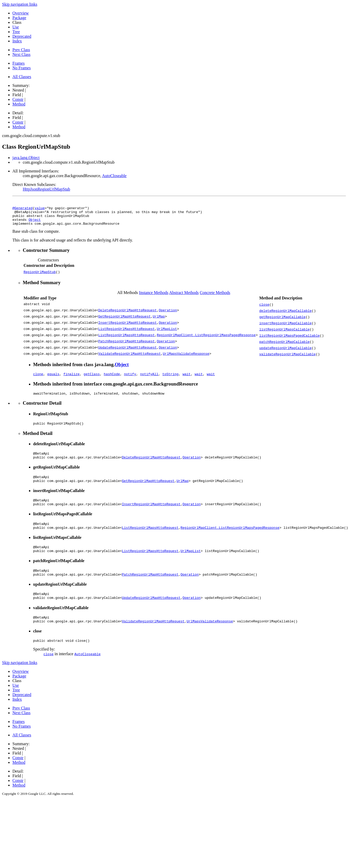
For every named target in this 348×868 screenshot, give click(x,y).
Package (19, 18)
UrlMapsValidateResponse (186, 358)
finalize (71, 379)
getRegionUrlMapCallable (282, 321)
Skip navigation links (20, 4)
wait (186, 379)
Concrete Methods (215, 296)
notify (130, 379)
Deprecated (22, 36)
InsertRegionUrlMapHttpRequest (128, 327)
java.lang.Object (26, 158)
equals (53, 379)
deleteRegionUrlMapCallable (286, 314)
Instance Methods (154, 296)
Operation (168, 314)
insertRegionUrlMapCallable (286, 327)
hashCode (112, 379)
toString (170, 379)
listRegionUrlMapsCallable (284, 333)
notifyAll (149, 379)
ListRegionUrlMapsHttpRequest (127, 333)
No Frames (22, 68)
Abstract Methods (184, 296)
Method (19, 104)
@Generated (23, 209)
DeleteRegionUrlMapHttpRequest (128, 314)
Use (16, 27)
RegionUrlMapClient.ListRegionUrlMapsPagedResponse (206, 339)
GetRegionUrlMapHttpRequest (125, 321)
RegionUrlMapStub (40, 276)
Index (17, 41)
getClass (92, 379)
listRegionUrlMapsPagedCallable (290, 339)
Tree (16, 32)
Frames (18, 63)
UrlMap (159, 321)
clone (38, 379)
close (264, 308)
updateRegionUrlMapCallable (286, 352)
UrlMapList (167, 333)
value (40, 209)
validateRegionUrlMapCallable (287, 358)
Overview (21, 13)
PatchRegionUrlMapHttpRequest (127, 345)
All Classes (22, 77)
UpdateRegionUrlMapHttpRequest (128, 352)
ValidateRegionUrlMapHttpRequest (130, 358)
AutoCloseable (114, 176)
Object (35, 223)
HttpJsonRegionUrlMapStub (46, 189)
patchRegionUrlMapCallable (284, 345)
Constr (18, 99)
